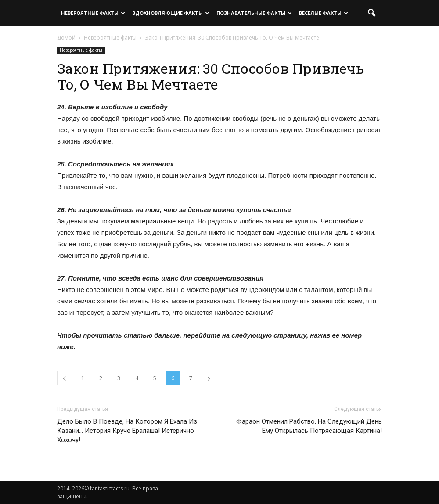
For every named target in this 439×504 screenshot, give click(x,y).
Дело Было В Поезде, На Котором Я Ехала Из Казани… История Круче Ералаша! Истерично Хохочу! (127, 431)
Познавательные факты (254, 13)
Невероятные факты (93, 13)
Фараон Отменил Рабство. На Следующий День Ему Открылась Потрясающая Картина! (309, 426)
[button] (371, 13)
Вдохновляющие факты (171, 13)
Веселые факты (324, 13)
